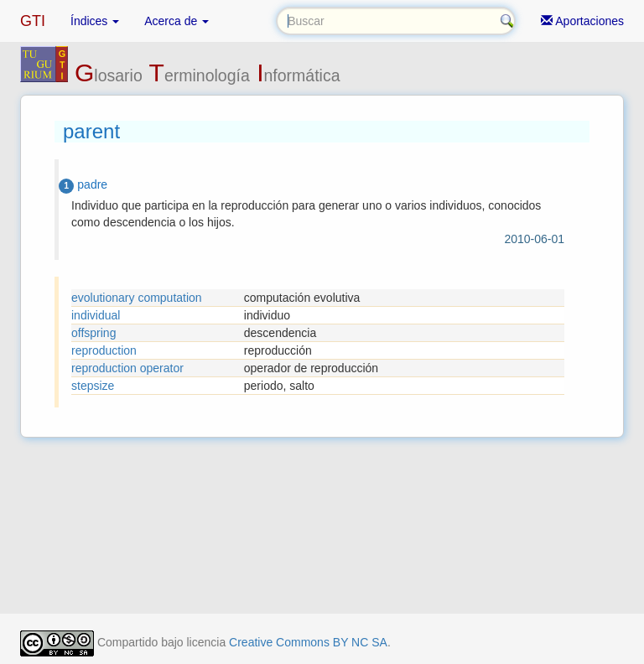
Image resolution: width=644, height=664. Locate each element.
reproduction (104, 350)
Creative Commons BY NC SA (308, 642)
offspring (93, 333)
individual (96, 315)
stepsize (93, 386)
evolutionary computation (137, 298)
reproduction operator (127, 368)
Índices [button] (95, 21)
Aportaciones (582, 21)
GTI (33, 21)
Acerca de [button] (177, 21)
